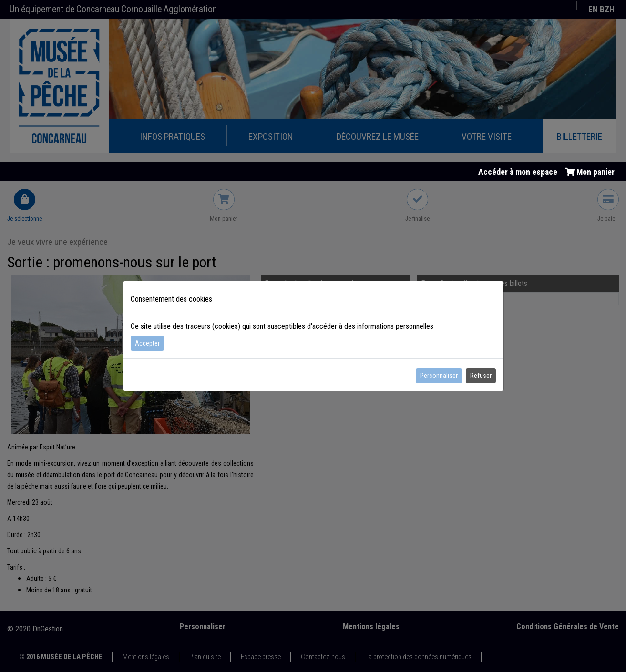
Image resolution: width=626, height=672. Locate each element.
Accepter (147, 343)
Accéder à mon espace (518, 172)
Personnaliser (439, 376)
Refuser (481, 376)
